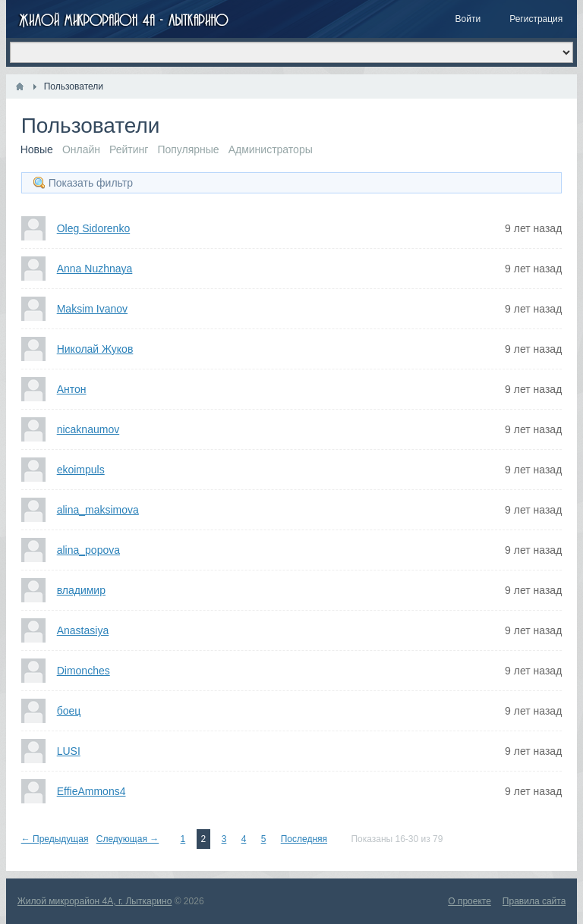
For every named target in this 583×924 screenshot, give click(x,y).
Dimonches (84, 671)
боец (69, 711)
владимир (81, 590)
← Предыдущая (55, 839)
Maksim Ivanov (92, 309)
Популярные (188, 149)
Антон (72, 389)
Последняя (304, 839)
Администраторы (271, 149)
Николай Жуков (95, 349)
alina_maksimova (98, 510)
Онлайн (81, 149)
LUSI (69, 751)
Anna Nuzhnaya (95, 269)
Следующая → (128, 839)
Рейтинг (129, 149)
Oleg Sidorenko (94, 228)
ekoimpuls (81, 470)
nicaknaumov (88, 429)
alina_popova (88, 550)
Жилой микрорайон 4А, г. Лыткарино (95, 901)
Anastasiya (83, 630)
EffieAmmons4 (91, 791)
